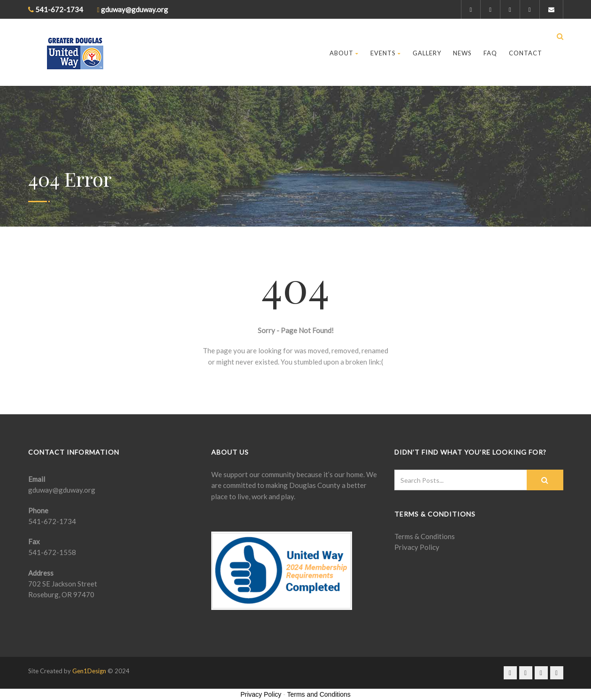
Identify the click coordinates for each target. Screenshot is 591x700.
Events (386, 53)
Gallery (427, 53)
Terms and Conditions (319, 694)
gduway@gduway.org (62, 490)
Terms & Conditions (425, 536)
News (462, 53)
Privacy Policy (417, 547)
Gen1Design (89, 671)
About (344, 53)
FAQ (490, 53)
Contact (526, 53)
